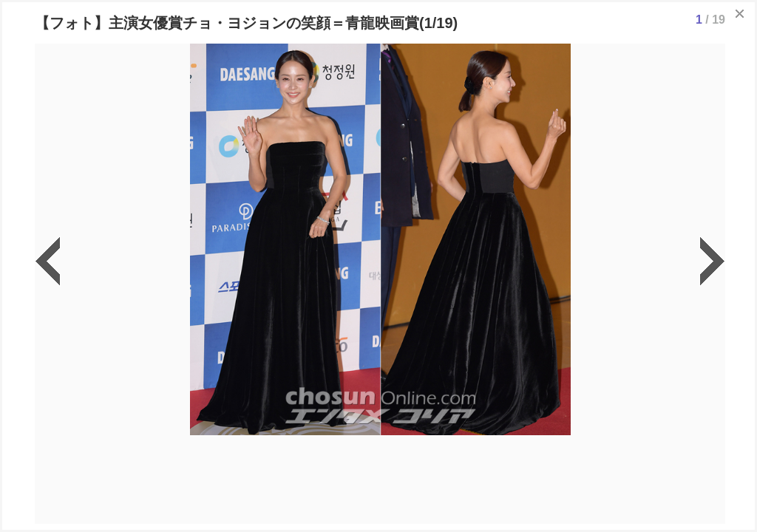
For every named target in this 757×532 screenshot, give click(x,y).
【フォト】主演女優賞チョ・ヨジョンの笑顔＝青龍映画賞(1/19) (246, 23)
